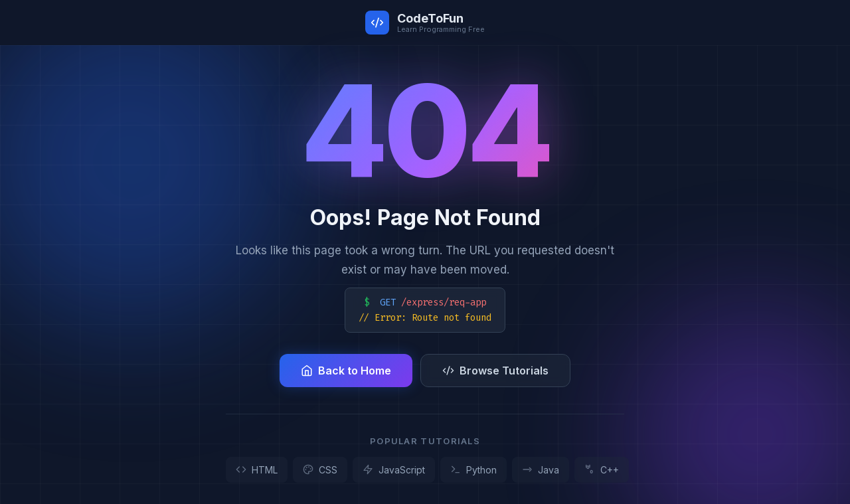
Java (541, 470)
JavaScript (394, 470)
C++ (602, 470)
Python (473, 470)
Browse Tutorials (495, 371)
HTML (257, 470)
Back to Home (346, 371)
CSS (320, 470)
